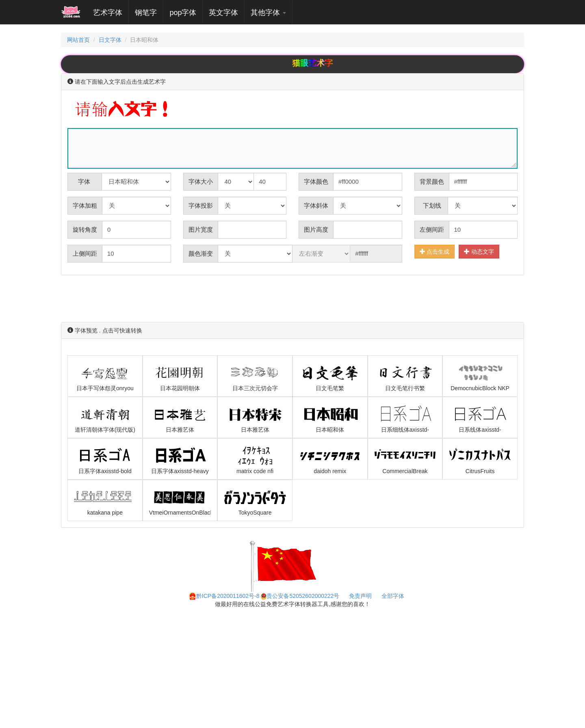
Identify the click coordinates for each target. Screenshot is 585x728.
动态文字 (479, 251)
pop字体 (183, 13)
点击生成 (435, 251)
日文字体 (110, 40)
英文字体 (223, 13)
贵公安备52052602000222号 (300, 596)
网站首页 (78, 40)
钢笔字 (146, 13)
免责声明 (360, 596)
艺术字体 (111, 12)
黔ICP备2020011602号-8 (224, 596)
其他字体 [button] (268, 13)
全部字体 (393, 596)
